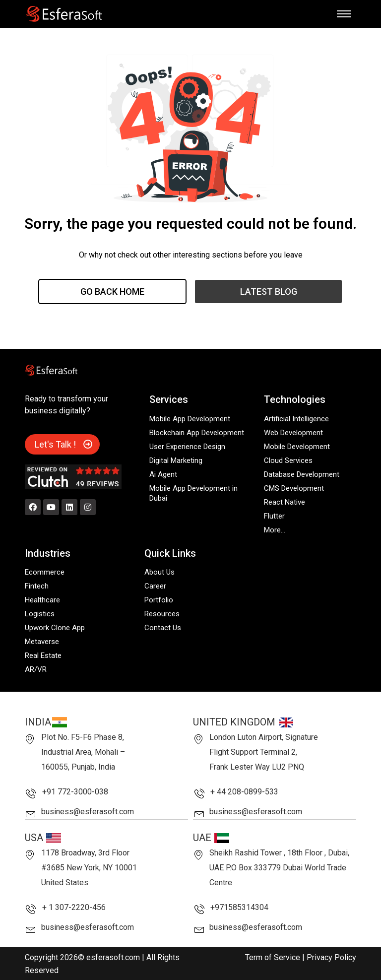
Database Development (302, 474)
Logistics (40, 614)
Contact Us (163, 628)
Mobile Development (297, 447)
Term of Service (273, 957)
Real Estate (43, 655)
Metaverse (42, 642)
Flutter (274, 516)
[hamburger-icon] (344, 14)
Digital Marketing (176, 460)
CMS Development (294, 488)
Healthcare (42, 600)
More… (275, 530)
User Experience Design (187, 447)
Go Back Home (112, 292)
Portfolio (159, 600)
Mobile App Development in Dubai (193, 493)
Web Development (293, 433)
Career (155, 586)
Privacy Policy (331, 957)
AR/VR (36, 669)
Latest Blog (269, 292)
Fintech (37, 586)
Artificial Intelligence (296, 419)
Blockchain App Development (197, 433)
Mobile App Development (190, 419)
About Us (159, 572)
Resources (162, 614)
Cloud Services (288, 460)
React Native (285, 502)
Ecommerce (45, 572)
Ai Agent (163, 474)
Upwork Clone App (55, 628)
